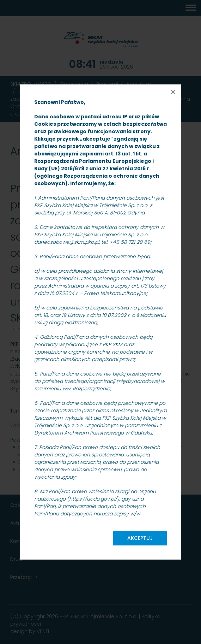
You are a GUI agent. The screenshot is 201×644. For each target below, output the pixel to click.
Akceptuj (140, 538)
